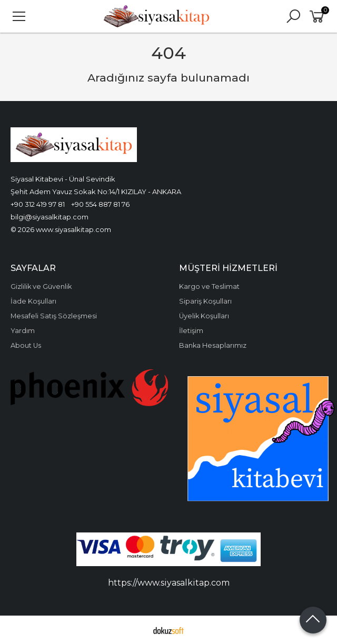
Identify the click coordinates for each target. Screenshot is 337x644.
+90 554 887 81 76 (100, 204)
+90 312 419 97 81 (38, 204)
